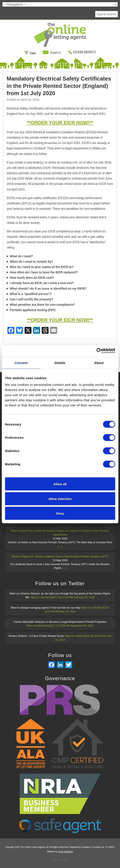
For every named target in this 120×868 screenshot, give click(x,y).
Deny (60, 513)
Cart (30, 53)
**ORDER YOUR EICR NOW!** (60, 123)
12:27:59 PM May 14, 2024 (60, 612)
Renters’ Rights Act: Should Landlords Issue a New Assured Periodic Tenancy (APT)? (60, 557)
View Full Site (60, 859)
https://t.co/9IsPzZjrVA (77, 636)
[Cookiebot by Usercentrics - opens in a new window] (96, 351)
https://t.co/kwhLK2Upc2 (40, 626)
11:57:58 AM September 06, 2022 (74, 626)
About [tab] (99, 363)
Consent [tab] (21, 363)
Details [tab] (60, 363)
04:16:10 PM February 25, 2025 (76, 597)
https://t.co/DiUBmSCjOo (95, 608)
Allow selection (60, 499)
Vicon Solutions (66, 852)
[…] (60, 546)
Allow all (60, 484)
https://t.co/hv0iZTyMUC (44, 597)
